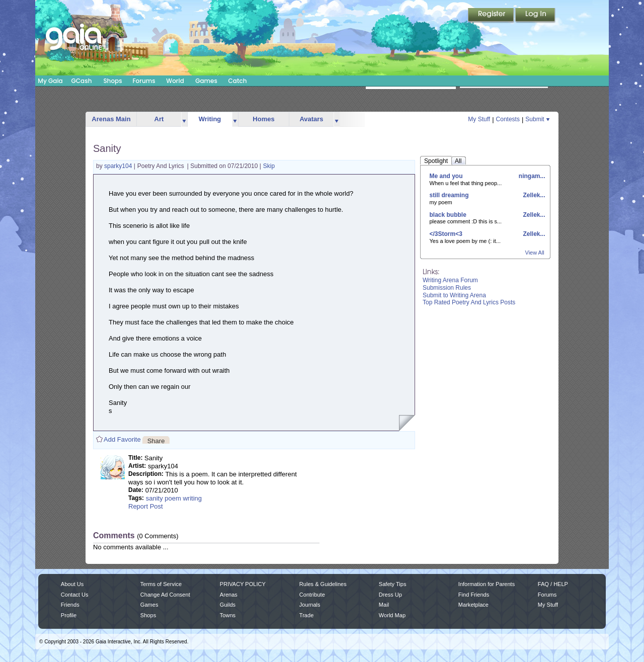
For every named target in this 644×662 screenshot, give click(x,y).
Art (159, 119)
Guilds (228, 605)
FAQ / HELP (553, 584)
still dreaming (449, 195)
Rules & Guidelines (323, 584)
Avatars (311, 119)
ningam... (531, 176)
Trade (306, 615)
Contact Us (75, 595)
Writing (210, 119)
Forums (144, 81)
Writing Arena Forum (450, 280)
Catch (238, 81)
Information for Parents (487, 584)
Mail (384, 605)
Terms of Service (161, 584)
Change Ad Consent (165, 595)
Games (206, 81)
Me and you (446, 176)
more (184, 119)
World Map (392, 615)
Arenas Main (111, 119)
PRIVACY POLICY (243, 584)
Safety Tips (393, 584)
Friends (70, 605)
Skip (269, 166)
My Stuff (479, 119)
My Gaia (50, 81)
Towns (228, 615)
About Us (72, 584)
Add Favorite (122, 439)
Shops (112, 81)
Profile (69, 615)
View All (535, 253)
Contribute (312, 595)
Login (535, 16)
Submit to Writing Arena (454, 295)
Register (492, 16)
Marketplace (473, 605)
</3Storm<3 (446, 234)
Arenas (229, 595)
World (175, 81)
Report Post (146, 506)
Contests (508, 119)
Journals (310, 605)
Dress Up (390, 595)
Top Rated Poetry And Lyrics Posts (469, 302)
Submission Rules (447, 288)
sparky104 (119, 166)
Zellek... (533, 195)
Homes (263, 119)
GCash (82, 81)
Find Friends (474, 595)
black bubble (448, 215)
